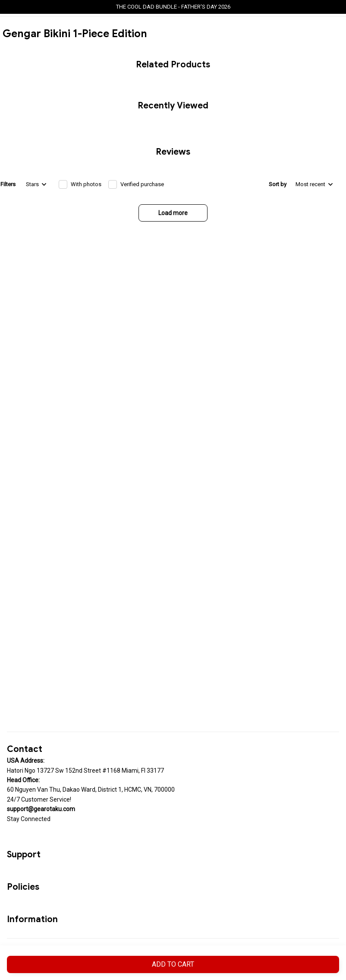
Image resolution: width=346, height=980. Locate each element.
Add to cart (173, 964)
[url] (41, 809)
